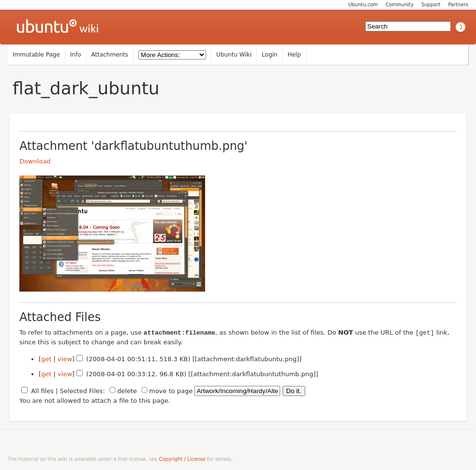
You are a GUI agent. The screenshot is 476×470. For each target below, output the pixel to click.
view (65, 359)
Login (269, 55)
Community (400, 5)
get (46, 359)
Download (35, 161)
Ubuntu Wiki (234, 55)
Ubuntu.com (363, 5)
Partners (458, 5)
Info (76, 55)
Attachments (110, 55)
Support (431, 5)
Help (294, 55)
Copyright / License (182, 459)
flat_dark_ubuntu (86, 88)
